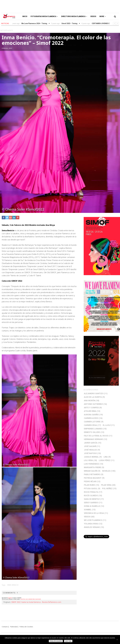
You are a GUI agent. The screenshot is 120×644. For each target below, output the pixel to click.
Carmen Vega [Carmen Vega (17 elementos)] (92, 425)
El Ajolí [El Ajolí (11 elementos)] (109, 425)
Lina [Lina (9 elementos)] (107, 457)
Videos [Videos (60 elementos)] (89, 517)
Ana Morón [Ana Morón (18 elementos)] (92, 401)
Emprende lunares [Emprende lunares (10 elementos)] (95, 429)
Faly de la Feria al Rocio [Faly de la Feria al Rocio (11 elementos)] (98, 436)
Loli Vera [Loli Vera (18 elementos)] (90, 460)
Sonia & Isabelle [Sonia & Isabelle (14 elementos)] (94, 506)
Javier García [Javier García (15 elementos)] (93, 443)
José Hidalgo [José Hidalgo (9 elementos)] (92, 450)
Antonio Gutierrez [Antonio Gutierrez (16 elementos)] (95, 404)
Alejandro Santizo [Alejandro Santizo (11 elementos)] (96, 394)
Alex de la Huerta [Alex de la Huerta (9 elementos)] (94, 397)
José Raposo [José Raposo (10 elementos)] (92, 453)
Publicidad (14, 627)
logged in (10, 598)
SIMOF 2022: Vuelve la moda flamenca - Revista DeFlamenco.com (36, 602)
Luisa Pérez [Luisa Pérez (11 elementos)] (107, 460)
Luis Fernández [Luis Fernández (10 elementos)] (94, 464)
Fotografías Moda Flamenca (44, 16)
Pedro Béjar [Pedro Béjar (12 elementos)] (92, 482)
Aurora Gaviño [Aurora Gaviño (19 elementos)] (93, 415)
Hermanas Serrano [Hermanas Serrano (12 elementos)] (96, 439)
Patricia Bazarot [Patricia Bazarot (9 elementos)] (94, 478)
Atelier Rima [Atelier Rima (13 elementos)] (92, 411)
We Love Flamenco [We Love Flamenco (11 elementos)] (95, 520)
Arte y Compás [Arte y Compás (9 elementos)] (93, 408)
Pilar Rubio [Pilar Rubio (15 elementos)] (92, 485)
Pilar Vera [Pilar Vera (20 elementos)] (108, 485)
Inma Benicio (13, 585)
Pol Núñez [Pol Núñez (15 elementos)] (109, 489)
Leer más (68, 641)
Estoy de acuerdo (56, 641)
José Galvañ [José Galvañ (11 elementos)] (92, 446)
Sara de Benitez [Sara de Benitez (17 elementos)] (94, 499)
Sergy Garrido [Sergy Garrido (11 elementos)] (93, 503)
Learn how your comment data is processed (30, 599)
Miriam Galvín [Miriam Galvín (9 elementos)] (92, 471)
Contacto (5, 627)
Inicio (25, 16)
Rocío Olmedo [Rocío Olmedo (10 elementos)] (93, 496)
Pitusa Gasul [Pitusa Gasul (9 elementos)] (92, 489)
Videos (93, 16)
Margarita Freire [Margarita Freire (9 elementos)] (94, 467)
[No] (117, 640)
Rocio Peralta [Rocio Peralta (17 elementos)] (93, 492)
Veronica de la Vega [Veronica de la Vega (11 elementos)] (96, 513)
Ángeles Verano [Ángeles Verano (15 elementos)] (94, 527)
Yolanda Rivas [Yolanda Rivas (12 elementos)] (93, 524)
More (103, 16)
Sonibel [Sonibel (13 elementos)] (90, 510)
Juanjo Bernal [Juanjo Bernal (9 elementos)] (93, 457)
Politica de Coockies (26, 627)
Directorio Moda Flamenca (74, 16)
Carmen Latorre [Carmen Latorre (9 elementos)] (94, 422)
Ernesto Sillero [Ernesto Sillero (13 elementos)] (94, 432)
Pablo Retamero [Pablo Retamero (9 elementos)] (94, 474)
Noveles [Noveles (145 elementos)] (109, 471)
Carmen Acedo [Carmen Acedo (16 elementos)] (93, 418)
